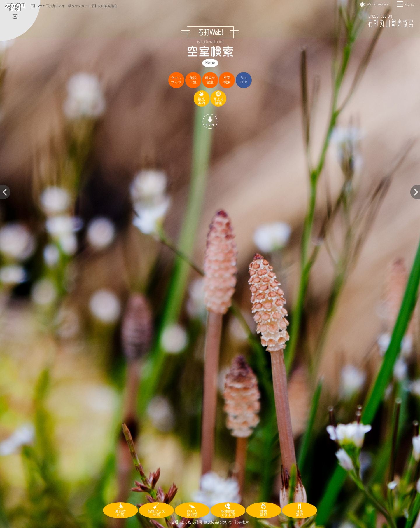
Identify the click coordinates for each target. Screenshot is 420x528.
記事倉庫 (242, 522)
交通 (175, 522)
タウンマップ (176, 80)
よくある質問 (191, 522)
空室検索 (227, 80)
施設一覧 (193, 80)
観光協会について (218, 522)
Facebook (244, 80)
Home (210, 63)
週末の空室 (210, 80)
